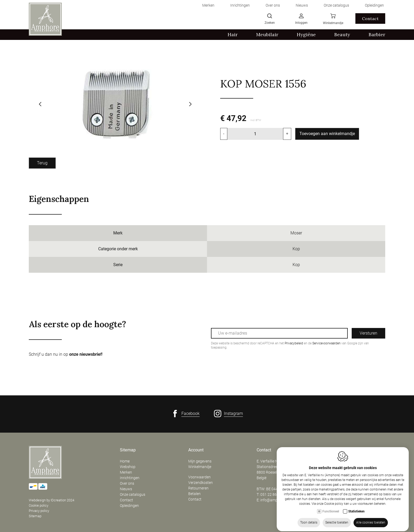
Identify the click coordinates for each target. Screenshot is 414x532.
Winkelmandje (200, 467)
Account (196, 450)
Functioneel (331, 528)
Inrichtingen (130, 478)
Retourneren (198, 488)
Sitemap (35, 516)
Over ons (127, 483)
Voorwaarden (199, 477)
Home (125, 461)
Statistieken (356, 528)
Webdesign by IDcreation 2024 (51, 500)
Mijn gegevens (200, 461)
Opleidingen (129, 506)
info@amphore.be (275, 500)
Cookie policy (39, 505)
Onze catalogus (133, 494)
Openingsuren (338, 450)
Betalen (194, 494)
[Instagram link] (228, 414)
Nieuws (126, 489)
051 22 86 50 (271, 494)
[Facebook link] (185, 414)
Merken (126, 472)
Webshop (128, 467)
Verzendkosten (201, 483)
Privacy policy (39, 511)
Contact (126, 500)
